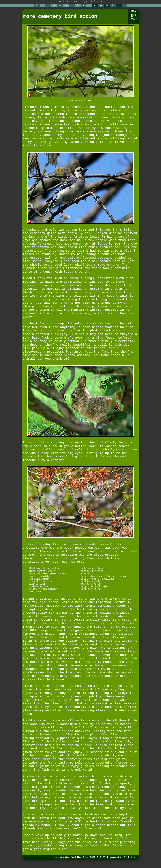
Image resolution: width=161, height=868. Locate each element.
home (100, 2)
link (133, 857)
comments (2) (118, 857)
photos (88, 2)
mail (77, 2)
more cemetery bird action (60, 16)
